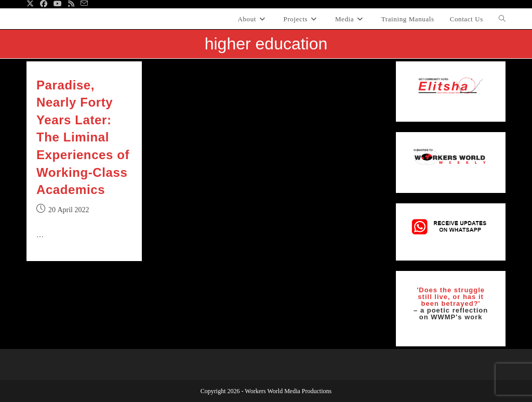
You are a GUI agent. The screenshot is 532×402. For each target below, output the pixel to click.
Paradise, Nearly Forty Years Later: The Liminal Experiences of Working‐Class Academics (83, 138)
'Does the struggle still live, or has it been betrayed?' (451, 297)
